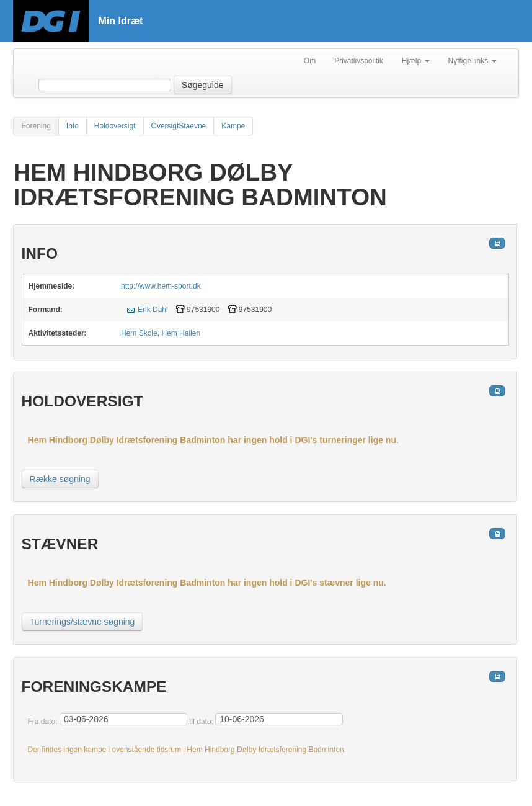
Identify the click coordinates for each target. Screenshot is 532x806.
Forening (36, 126)
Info (73, 126)
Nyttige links (472, 61)
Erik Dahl (153, 310)
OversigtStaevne (179, 126)
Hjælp (416, 61)
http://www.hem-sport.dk (161, 286)
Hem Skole (139, 333)
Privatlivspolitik (359, 61)
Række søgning (60, 479)
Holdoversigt (115, 126)
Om (310, 61)
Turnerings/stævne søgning (82, 622)
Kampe (233, 126)
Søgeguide (203, 85)
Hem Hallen (181, 333)
